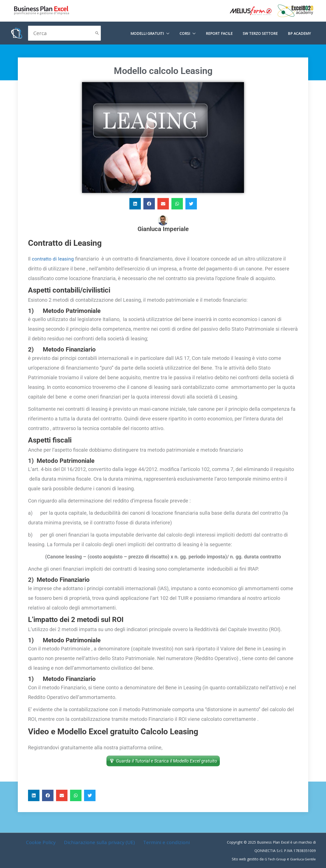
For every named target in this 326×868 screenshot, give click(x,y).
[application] (180, 33)
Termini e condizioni (166, 842)
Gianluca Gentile (303, 859)
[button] (135, 204)
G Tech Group (274, 859)
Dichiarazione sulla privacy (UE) (99, 842)
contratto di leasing (54, 259)
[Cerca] (97, 33)
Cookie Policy (41, 842)
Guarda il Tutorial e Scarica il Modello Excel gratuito (166, 761)
